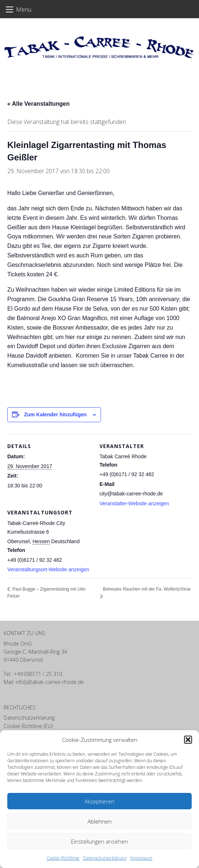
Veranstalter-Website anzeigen (134, 503)
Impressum (141, 858)
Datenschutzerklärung (105, 858)
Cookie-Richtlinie (63, 858)
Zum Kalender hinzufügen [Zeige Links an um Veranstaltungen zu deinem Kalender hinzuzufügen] (55, 414)
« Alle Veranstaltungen (38, 104)
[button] (188, 740)
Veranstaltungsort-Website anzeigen (48, 569)
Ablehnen (99, 821)
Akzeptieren (99, 801)
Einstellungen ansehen (99, 841)
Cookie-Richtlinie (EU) (28, 726)
